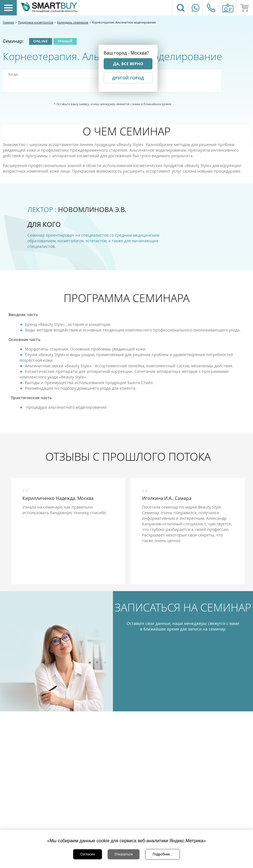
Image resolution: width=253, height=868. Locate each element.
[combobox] (60, 84)
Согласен (88, 854)
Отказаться (124, 854)
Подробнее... (162, 854)
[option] (68, 531)
